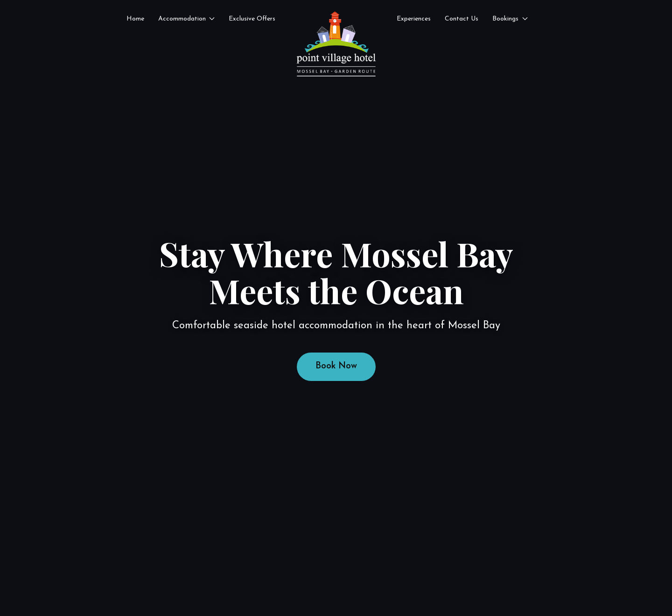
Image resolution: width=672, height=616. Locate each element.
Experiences (414, 19)
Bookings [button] (510, 19)
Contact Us (462, 19)
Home (135, 19)
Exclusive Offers (252, 19)
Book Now (336, 366)
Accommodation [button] (187, 19)
